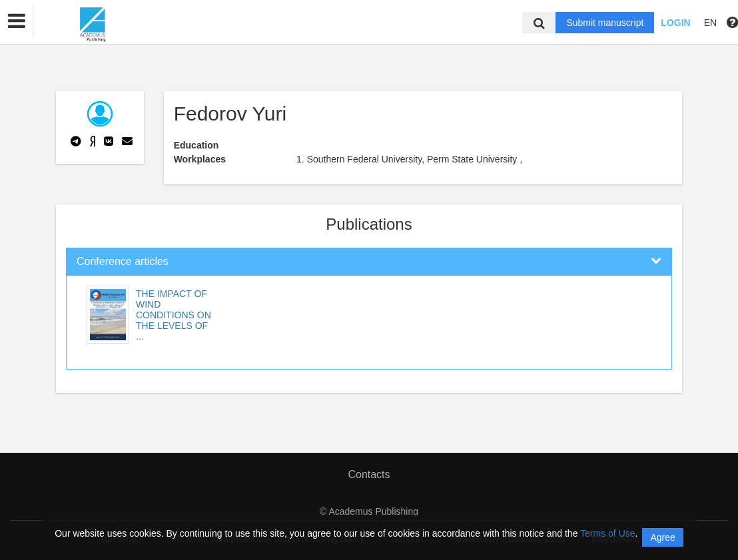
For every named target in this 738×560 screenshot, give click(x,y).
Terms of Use (607, 533)
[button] (17, 21)
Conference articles (123, 261)
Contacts (369, 474)
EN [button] (710, 23)
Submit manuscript (605, 23)
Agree (662, 537)
